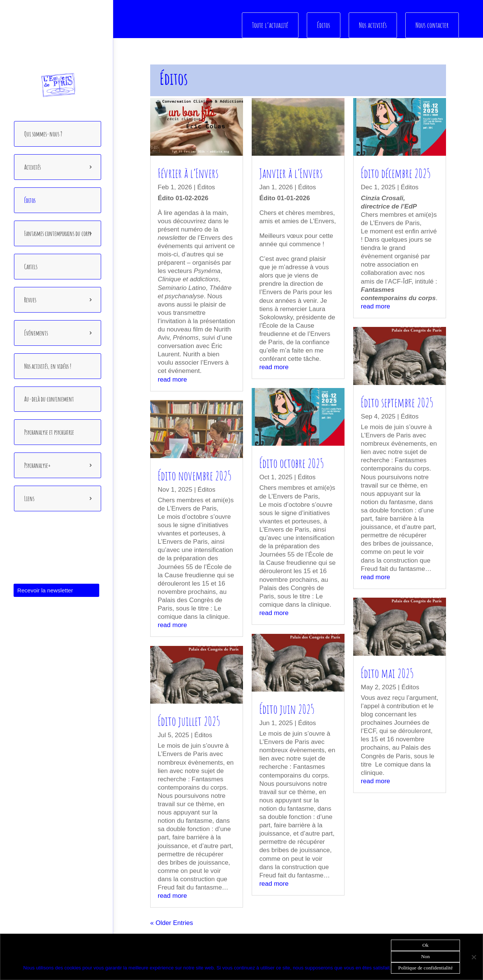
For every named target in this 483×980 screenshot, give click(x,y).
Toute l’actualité (271, 25)
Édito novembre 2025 (195, 475)
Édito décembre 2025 (396, 173)
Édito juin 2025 (287, 709)
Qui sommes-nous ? (43, 134)
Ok (425, 945)
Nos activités (373, 25)
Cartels (31, 267)
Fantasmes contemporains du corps (58, 233)
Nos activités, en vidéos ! (48, 366)
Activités (32, 167)
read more (172, 379)
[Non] (474, 957)
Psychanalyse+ (38, 465)
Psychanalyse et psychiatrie (49, 432)
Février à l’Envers (188, 173)
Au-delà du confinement (49, 399)
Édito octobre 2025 (291, 463)
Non (425, 956)
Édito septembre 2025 (397, 402)
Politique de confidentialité (425, 968)
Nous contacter (432, 25)
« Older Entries (172, 923)
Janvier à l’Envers (291, 173)
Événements (36, 333)
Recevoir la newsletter (45, 590)
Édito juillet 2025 (189, 721)
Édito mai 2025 (387, 673)
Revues (30, 300)
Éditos (30, 200)
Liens (29, 498)
